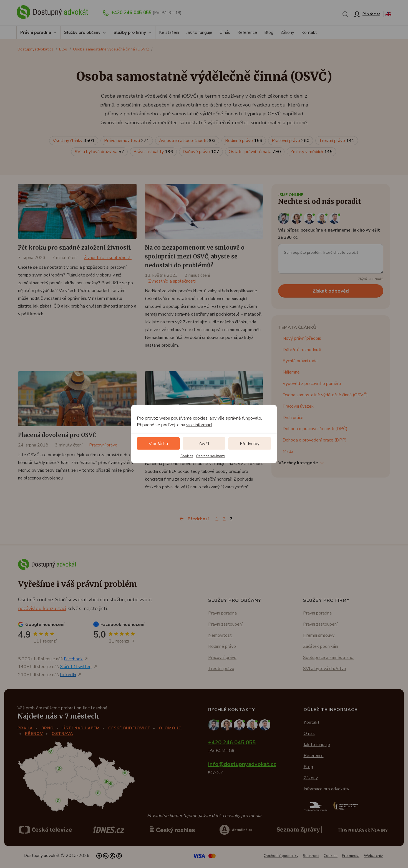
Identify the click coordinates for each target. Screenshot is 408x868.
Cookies (187, 456)
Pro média (351, 856)
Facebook (73, 659)
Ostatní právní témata (255, 152)
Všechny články (74, 141)
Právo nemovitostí (127, 141)
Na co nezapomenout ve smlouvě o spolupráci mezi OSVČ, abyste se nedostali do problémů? (195, 256)
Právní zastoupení (225, 624)
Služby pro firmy (130, 32)
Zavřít (204, 443)
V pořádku (158, 443)
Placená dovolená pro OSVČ (57, 435)
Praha (25, 728)
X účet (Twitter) (76, 667)
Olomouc (170, 728)
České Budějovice (129, 728)
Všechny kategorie (298, 463)
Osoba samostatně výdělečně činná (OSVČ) (111, 49)
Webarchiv (373, 856)
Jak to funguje (199, 32)
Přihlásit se (371, 14)
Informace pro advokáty (326, 789)
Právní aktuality (153, 152)
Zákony (287, 32)
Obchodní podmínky (281, 856)
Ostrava (62, 734)
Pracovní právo (291, 141)
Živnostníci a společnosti (187, 141)
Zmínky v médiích (311, 152)
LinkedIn (68, 675)
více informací (199, 425)
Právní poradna (36, 32)
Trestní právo (337, 141)
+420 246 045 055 (131, 13)
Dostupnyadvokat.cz (35, 49)
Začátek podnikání (321, 646)
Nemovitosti (220, 635)
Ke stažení (169, 32)
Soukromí (311, 856)
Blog (269, 32)
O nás (225, 32)
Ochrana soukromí (211, 456)
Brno (48, 728)
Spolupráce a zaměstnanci (328, 658)
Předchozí (198, 519)
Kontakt (309, 32)
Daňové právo (201, 152)
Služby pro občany (82, 32)
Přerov (34, 734)
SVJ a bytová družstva (99, 152)
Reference (247, 32)
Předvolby (250, 443)
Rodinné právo (244, 141)
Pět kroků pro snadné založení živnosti (75, 248)
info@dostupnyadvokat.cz (242, 764)
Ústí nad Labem (81, 728)
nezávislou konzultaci (42, 608)
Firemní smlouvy (319, 635)
